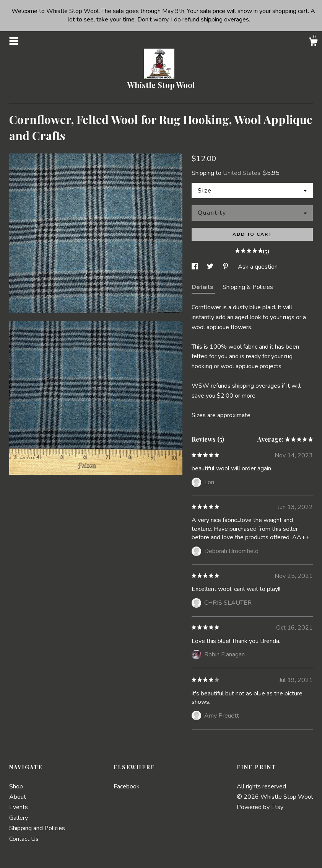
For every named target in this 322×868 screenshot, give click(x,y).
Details (203, 287)
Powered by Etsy (260, 807)
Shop (16, 786)
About (18, 797)
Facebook (127, 786)
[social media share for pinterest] (226, 267)
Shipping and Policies (37, 828)
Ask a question (258, 267)
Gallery (19, 818)
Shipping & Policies (248, 287)
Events (19, 807)
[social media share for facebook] (195, 267)
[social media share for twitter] (211, 267)
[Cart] (313, 43)
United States (242, 173)
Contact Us (24, 839)
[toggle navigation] (14, 41)
